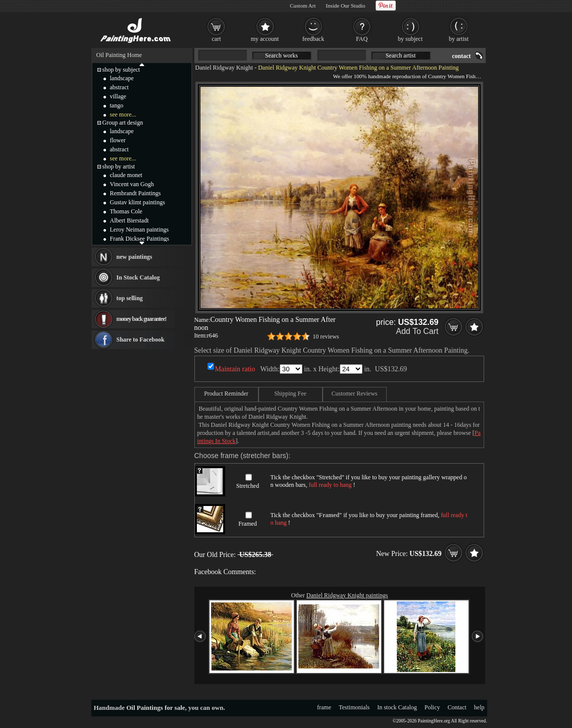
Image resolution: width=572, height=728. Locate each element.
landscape (122, 78)
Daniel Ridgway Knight (224, 68)
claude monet (126, 175)
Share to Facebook (141, 340)
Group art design (123, 123)
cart (217, 39)
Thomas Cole (126, 211)
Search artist (401, 55)
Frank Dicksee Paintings (140, 239)
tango (117, 105)
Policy (432, 707)
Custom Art (303, 6)
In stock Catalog (397, 707)
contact (461, 56)
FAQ (362, 39)
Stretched (248, 486)
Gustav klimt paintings (138, 202)
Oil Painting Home (119, 55)
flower (118, 140)
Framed (248, 524)
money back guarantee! (142, 319)
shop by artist (119, 166)
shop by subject (121, 70)
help (479, 707)
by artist (459, 39)
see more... (123, 115)
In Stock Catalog (138, 277)
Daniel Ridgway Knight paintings (347, 595)
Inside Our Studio (345, 6)
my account (265, 39)
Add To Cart (417, 331)
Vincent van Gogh (132, 184)
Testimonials (354, 707)
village (118, 96)
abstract (119, 87)
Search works (281, 55)
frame (324, 707)
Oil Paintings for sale (155, 708)
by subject (410, 39)
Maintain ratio (235, 369)
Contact (457, 707)
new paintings (135, 257)
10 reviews (326, 337)
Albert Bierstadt (129, 220)
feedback (313, 39)
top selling (130, 298)
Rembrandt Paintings (136, 193)
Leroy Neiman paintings (140, 230)
